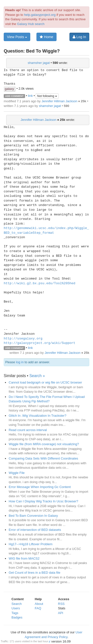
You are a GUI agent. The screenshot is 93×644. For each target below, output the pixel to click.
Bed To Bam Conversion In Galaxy (33, 516)
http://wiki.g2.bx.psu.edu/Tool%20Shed (40, 283)
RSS (61, 604)
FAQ (38, 608)
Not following (47, 96)
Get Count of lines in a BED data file (34, 573)
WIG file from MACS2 (24, 558)
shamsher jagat (39, 63)
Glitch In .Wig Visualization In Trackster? (37, 416)
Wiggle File (17, 473)
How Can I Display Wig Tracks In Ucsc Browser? (43, 501)
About (39, 604)
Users (16, 608)
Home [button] (46, 37)
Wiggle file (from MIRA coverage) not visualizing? (44, 444)
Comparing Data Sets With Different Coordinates (43, 458)
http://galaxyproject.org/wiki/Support (40, 343)
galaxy (9, 89)
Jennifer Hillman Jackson (59, 101)
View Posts (17, 37)
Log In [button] (79, 37)
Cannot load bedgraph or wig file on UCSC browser (45, 382)
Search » (37, 376)
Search (16, 604)
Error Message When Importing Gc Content (40, 487)
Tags (15, 613)
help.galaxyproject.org (40, 15)
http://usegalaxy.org (23, 339)
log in (20, 362)
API (61, 613)
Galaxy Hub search (31, 24)
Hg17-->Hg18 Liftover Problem (31, 544)
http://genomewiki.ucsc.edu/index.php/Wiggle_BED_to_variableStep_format (46, 231)
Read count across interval (28, 430)
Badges (17, 617)
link (31, 96)
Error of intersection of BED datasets (35, 530)
